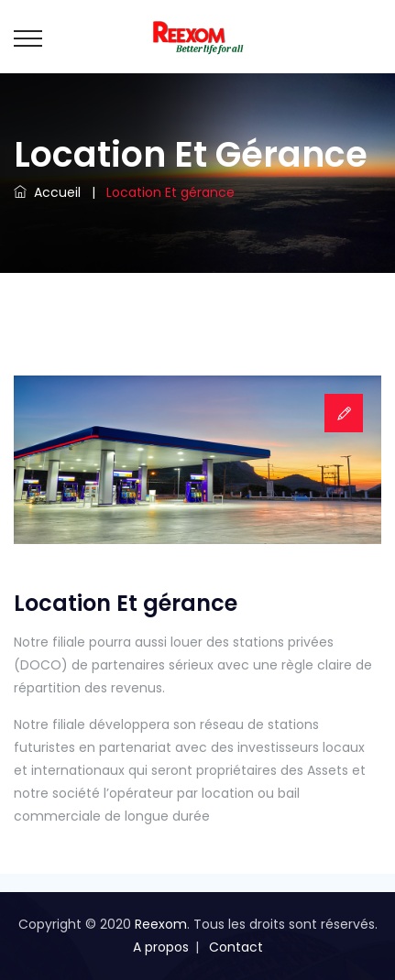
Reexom (161, 924)
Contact (236, 947)
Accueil (47, 192)
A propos (161, 947)
